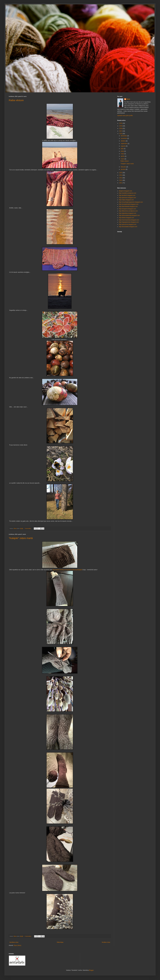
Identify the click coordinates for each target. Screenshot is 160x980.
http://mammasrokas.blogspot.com (129, 220)
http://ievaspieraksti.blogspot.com (129, 204)
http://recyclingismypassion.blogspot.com (131, 202)
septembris (124, 144)
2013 (121, 178)
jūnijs (123, 151)
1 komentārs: (28, 936)
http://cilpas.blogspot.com (126, 200)
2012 (121, 180)
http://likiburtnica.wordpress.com (128, 211)
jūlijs (122, 149)
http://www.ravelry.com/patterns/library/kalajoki (67, 570)
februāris (124, 167)
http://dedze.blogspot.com (126, 218)
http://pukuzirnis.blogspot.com (128, 224)
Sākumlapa (60, 942)
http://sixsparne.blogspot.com (127, 209)
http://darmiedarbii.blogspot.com (128, 206)
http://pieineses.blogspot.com (127, 198)
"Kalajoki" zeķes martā (21, 538)
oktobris (123, 141)
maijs (123, 154)
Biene (128, 99)
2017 (121, 131)
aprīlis (123, 156)
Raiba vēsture (16, 100)
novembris (124, 138)
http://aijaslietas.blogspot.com (128, 213)
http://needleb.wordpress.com (128, 193)
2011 (121, 183)
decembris (124, 136)
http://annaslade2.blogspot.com (128, 227)
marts (123, 159)
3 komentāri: (28, 528)
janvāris (123, 169)
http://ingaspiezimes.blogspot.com (129, 222)
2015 (121, 173)
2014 (121, 175)
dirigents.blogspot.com (125, 191)
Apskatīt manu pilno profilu (125, 116)
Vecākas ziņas (106, 942)
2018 (121, 128)
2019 (121, 126)
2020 (121, 123)
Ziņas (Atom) (17, 945)
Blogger (91, 970)
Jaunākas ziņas (14, 942)
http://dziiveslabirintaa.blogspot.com (129, 215)
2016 (121, 134)
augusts (123, 146)
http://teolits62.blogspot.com (127, 195)
